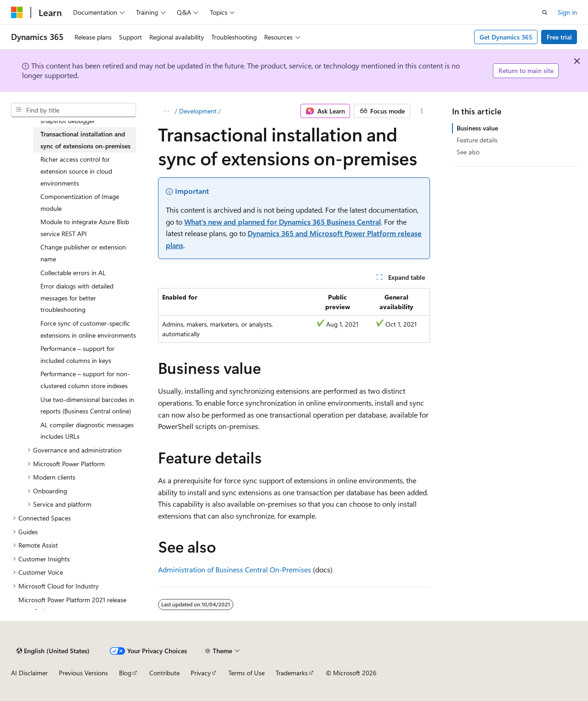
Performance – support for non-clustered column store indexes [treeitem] (85, 380)
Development (198, 111)
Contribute (164, 673)
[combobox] (73, 110)
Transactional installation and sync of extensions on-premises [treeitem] (85, 140)
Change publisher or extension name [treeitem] (83, 253)
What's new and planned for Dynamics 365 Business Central (283, 222)
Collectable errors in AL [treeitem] (73, 273)
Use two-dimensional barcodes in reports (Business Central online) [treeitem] (87, 405)
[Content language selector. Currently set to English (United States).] (53, 651)
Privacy (201, 673)
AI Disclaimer (29, 673)
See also (468, 152)
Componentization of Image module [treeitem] (80, 202)
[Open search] (545, 12)
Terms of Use (246, 673)
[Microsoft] (17, 12)
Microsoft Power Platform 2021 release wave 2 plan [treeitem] (72, 606)
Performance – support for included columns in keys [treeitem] (77, 354)
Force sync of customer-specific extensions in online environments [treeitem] (88, 329)
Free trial (559, 37)
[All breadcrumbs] (166, 111)
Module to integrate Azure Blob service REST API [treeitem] (85, 228)
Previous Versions (83, 673)
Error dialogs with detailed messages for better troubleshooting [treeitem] (77, 298)
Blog (125, 673)
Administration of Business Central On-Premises (235, 569)
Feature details (477, 140)
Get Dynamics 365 (506, 37)
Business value (477, 128)
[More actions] (422, 111)
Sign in (567, 12)
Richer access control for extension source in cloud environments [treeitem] (76, 171)
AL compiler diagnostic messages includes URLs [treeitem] (87, 431)
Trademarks (292, 673)
